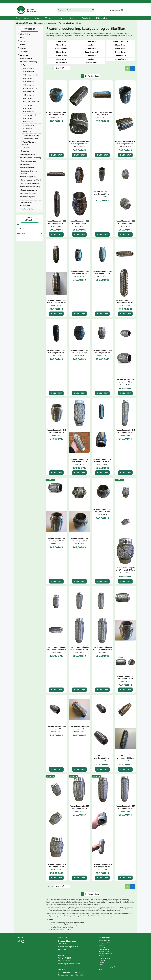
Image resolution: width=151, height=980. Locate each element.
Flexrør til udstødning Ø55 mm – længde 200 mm (102, 757)
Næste (90, 76)
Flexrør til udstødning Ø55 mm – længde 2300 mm (125, 757)
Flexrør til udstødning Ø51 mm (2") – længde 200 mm (79, 648)
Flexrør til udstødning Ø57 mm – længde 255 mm (125, 807)
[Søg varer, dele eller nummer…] (93, 10)
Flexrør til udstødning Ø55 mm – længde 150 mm (56, 728)
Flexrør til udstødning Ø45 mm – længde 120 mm (56, 431)
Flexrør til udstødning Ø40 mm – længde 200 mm (125, 301)
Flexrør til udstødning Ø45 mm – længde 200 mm (102, 460)
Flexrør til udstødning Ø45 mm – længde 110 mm (125, 381)
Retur (101, 965)
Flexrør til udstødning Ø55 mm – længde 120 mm (125, 677)
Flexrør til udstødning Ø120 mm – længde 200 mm (125, 143)
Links (101, 969)
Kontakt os (103, 960)
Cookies (102, 945)
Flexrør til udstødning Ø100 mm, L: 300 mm (102, 113)
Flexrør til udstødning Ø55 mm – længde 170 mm (79, 728)
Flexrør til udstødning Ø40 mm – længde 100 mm (79, 272)
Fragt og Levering (105, 958)
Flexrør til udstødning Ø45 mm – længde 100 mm (102, 352)
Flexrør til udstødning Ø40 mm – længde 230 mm (56, 352)
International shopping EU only (109, 967)
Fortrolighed (103, 956)
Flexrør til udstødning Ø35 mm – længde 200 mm (102, 193)
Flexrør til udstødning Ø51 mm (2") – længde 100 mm (125, 569)
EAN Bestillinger (104, 949)
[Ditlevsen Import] (26, 9)
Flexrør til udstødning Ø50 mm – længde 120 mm (56, 540)
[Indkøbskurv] (116, 10)
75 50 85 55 (69, 958)
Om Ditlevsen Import (106, 954)
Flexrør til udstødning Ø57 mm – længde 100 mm (56, 865)
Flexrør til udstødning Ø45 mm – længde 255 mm (125, 431)
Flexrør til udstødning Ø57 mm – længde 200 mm (102, 865)
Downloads (103, 947)
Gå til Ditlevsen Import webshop (71, 972)
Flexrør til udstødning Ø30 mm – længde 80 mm (79, 222)
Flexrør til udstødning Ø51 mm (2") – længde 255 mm (102, 648)
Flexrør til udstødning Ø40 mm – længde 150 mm (102, 272)
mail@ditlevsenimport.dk (71, 964)
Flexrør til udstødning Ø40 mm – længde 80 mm (79, 352)
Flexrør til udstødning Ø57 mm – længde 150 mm (79, 807)
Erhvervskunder (104, 951)
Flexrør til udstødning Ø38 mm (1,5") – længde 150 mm (56, 301)
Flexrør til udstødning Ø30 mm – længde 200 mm (56, 222)
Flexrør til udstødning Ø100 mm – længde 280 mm (79, 143)
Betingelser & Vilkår (105, 943)
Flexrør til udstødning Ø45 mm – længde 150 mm (79, 460)
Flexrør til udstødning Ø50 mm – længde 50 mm (79, 540)
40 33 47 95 (68, 961)
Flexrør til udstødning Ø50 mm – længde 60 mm (102, 510)
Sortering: (50, 68)
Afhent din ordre (104, 941)
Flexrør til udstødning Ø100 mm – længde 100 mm (56, 113)
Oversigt (102, 962)
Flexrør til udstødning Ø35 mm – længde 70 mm (125, 222)
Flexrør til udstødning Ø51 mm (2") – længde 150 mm (56, 648)
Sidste (97, 76)
